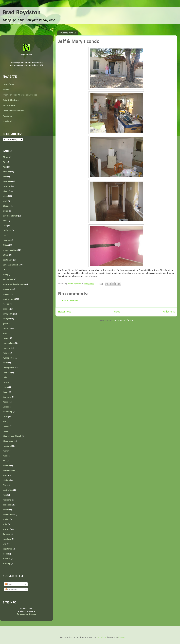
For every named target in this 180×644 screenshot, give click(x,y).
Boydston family (10, 216)
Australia (7, 181)
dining (6, 275)
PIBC (5, 475)
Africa (5, 157)
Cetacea (6, 240)
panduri (6, 466)
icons (5, 363)
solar (5, 524)
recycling (7, 500)
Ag (4, 162)
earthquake (8, 279)
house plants (9, 343)
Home (117, 312)
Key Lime (7, 397)
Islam (5, 387)
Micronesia (8, 441)
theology (7, 539)
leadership (8, 412)
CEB (5, 235)
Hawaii (6, 338)
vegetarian (8, 549)
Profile (6, 90)
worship (7, 564)
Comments (11, 589)
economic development (14, 284)
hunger (6, 353)
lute (5, 422)
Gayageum (8, 314)
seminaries (8, 515)
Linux (5, 417)
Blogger (7, 206)
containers (8, 260)
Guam (6, 328)
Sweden (7, 534)
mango (6, 431)
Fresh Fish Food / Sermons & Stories (20, 95)
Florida (6, 304)
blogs (5, 211)
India (5, 377)
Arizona (6, 172)
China (5, 245)
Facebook (7, 116)
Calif (5, 226)
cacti (5, 221)
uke (4, 544)
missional (7, 446)
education (7, 289)
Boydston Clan (9, 106)
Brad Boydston (22, 13)
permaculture (9, 471)
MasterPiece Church (12, 436)
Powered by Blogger (27, 614)
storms (6, 529)
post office (8, 490)
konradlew (101, 637)
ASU (5, 177)
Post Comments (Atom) (123, 320)
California (7, 230)
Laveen (6, 407)
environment (9, 299)
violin (5, 554)
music (6, 456)
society (6, 519)
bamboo (7, 186)
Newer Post (64, 312)
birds (5, 201)
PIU (4, 485)
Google (6, 319)
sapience (7, 505)
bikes (5, 196)
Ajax (5, 167)
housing (7, 348)
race (5, 495)
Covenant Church (11, 265)
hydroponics (9, 358)
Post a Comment (70, 301)
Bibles (6, 191)
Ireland (6, 382)
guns (5, 333)
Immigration (9, 368)
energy (6, 294)
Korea (6, 402)
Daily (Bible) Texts (11, 100)
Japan (5, 392)
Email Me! (7, 121)
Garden (6, 309)
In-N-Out (7, 373)
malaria (6, 426)
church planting (10, 250)
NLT (5, 461)
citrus (5, 255)
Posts (9, 584)
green (6, 324)
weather (7, 559)
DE (4, 270)
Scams (6, 510)
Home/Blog (8, 84)
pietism (6, 480)
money (6, 451)
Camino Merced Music (13, 111)
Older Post (169, 312)
